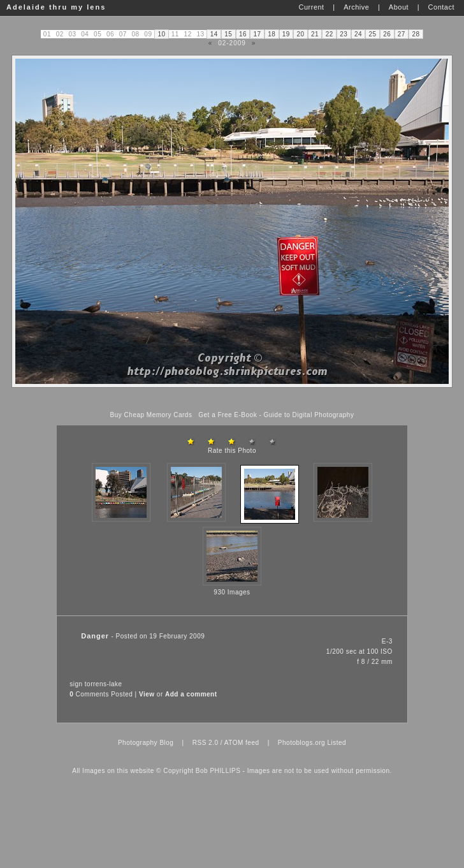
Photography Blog (146, 743)
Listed (337, 743)
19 (286, 34)
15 (228, 34)
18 (272, 34)
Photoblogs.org (301, 743)
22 (330, 34)
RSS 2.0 (206, 743)
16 (243, 34)
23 (344, 34)
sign (76, 684)
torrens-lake (104, 684)
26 (387, 34)
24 (358, 34)
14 (214, 34)
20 (300, 34)
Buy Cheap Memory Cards (151, 415)
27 (402, 34)
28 (416, 34)
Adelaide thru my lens (56, 7)
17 (257, 34)
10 (162, 34)
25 (373, 34)
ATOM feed (242, 743)
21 (315, 34)
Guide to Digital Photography (309, 415)
